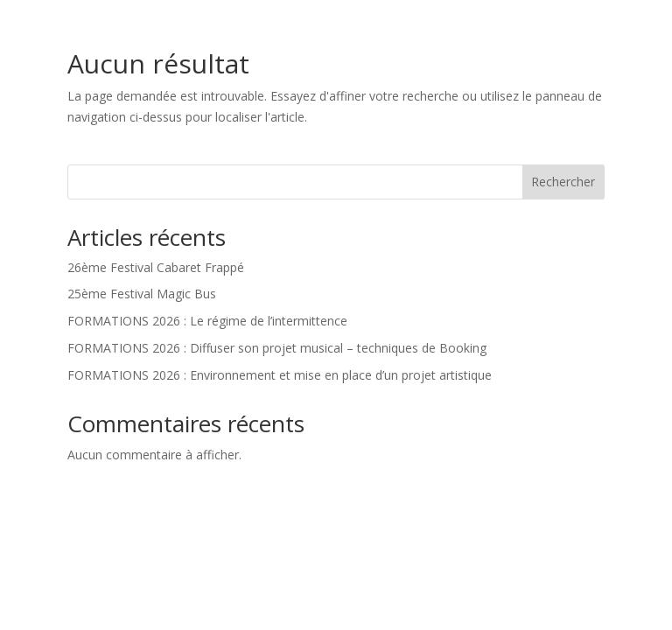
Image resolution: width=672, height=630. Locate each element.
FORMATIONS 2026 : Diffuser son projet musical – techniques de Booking (277, 348)
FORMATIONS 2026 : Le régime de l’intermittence (207, 321)
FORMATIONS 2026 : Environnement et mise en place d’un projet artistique (280, 375)
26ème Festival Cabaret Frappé (156, 267)
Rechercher (563, 182)
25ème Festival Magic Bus (142, 294)
